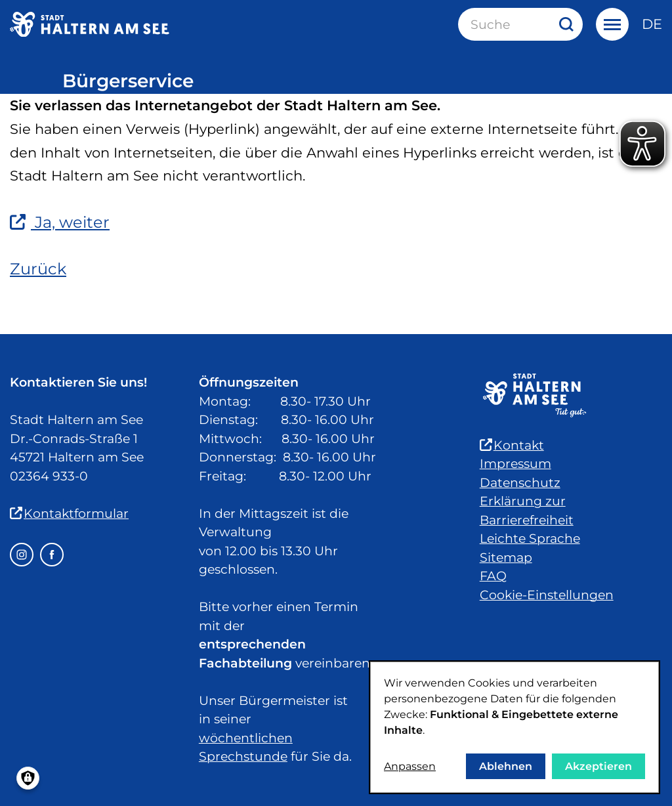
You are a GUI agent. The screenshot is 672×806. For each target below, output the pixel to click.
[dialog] (514, 727)
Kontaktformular (69, 514)
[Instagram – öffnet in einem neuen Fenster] (22, 555)
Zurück (38, 269)
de (652, 24)
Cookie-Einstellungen (547, 595)
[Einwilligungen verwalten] (28, 778)
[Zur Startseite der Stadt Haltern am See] (90, 25)
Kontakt (512, 445)
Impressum (515, 464)
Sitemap (506, 558)
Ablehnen (506, 766)
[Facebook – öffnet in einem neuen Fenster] (52, 555)
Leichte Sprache (530, 539)
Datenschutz (520, 483)
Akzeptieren (598, 766)
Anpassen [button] (410, 766)
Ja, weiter (60, 222)
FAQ (493, 576)
